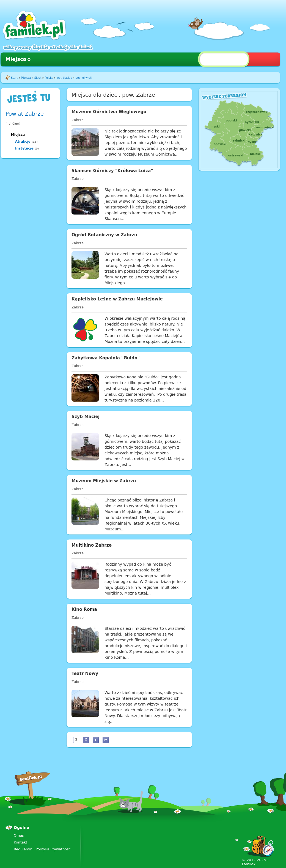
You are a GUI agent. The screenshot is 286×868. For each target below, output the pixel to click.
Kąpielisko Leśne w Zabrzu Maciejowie (117, 299)
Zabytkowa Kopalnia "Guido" (106, 358)
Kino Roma (84, 609)
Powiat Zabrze (25, 114)
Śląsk (38, 78)
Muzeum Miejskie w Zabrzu (104, 481)
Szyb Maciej (86, 417)
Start (14, 78)
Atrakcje (23, 142)
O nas (19, 835)
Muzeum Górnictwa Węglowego (109, 112)
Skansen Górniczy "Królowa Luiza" (112, 171)
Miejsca (16, 59)
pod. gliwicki (84, 78)
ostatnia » (106, 740)
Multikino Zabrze (92, 545)
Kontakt (20, 842)
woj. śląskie (64, 78)
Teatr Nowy (85, 674)
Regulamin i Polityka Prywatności (43, 849)
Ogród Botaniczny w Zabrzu (104, 235)
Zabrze (78, 120)
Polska (49, 78)
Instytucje (24, 148)
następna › (96, 740)
